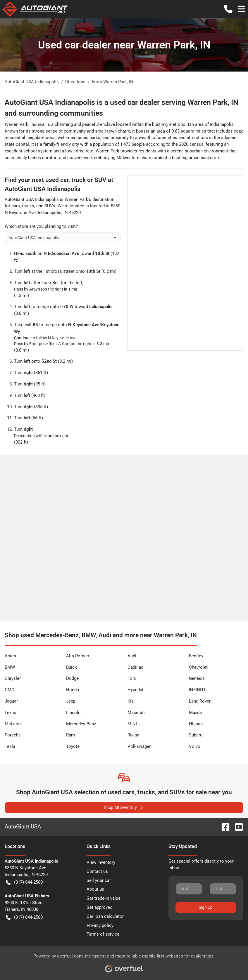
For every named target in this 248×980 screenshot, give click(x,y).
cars (16, 206)
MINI (132, 724)
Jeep (71, 701)
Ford (132, 678)
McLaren (13, 724)
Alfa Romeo (78, 656)
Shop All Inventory (124, 808)
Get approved (99, 907)
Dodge (72, 678)
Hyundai (135, 690)
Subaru (196, 735)
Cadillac (135, 667)
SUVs (50, 206)
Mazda (195, 713)
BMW (10, 667)
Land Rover (200, 701)
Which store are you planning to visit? (41, 226)
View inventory (101, 862)
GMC (10, 690)
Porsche (13, 735)
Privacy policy (100, 925)
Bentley (196, 656)
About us (95, 889)
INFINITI (197, 690)
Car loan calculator (105, 916)
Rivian (133, 735)
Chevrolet (198, 667)
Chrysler (13, 678)
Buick (72, 667)
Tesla (10, 746)
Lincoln (73, 713)
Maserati (136, 713)
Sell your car (99, 880)
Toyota (73, 746)
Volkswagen (139, 746)
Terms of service (103, 934)
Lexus (10, 713)
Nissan (196, 724)
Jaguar (11, 701)
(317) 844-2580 (24, 882)
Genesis (197, 678)
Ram (70, 735)
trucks (28, 206)
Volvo (195, 746)
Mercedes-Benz (81, 724)
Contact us (97, 871)
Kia (131, 701)
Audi (132, 656)
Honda (73, 690)
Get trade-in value (104, 898)
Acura (10, 656)
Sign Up (206, 907)
